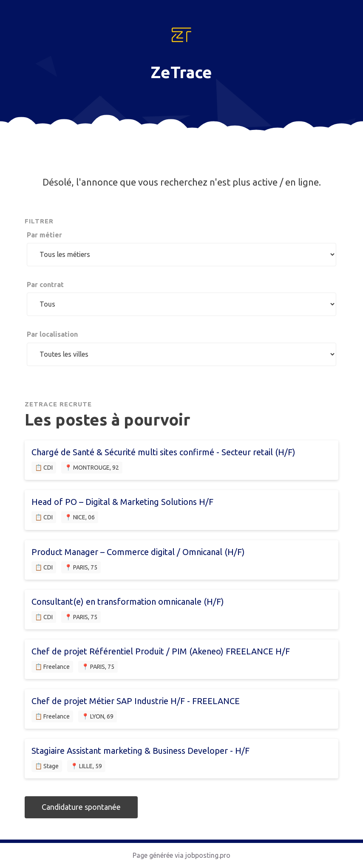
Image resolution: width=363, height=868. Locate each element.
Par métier (44, 235)
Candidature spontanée (81, 807)
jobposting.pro (208, 855)
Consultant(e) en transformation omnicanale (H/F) (128, 602)
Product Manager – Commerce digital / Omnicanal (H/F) (138, 552)
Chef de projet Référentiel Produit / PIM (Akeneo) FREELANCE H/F (161, 651)
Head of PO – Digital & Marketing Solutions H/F (122, 502)
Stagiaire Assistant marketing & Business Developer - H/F (140, 751)
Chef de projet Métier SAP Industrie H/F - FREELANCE (136, 701)
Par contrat (45, 285)
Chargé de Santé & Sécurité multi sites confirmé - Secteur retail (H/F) (163, 452)
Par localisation (52, 334)
